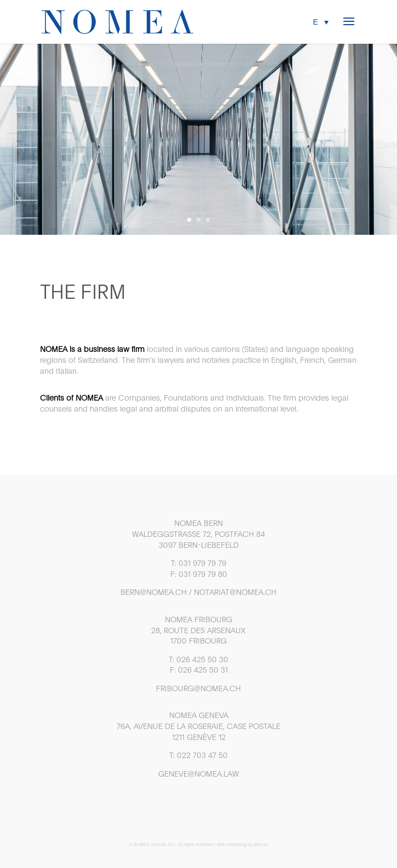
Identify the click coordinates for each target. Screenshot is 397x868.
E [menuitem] (316, 22)
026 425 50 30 (202, 659)
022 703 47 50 (202, 755)
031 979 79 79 (202, 563)
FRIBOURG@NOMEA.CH (198, 688)
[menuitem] (321, 22)
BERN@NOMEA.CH (154, 592)
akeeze (261, 844)
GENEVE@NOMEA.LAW (198, 774)
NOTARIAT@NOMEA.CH (235, 592)
